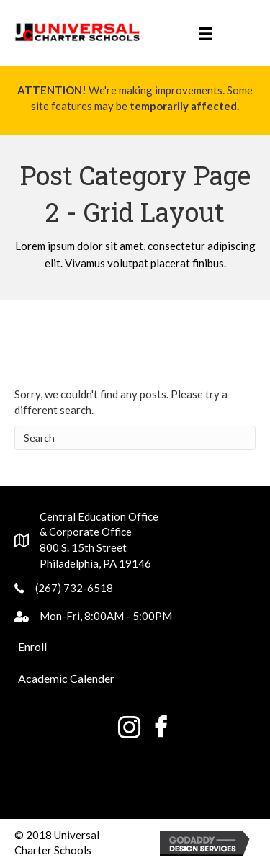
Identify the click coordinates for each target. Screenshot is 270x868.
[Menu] (205, 33)
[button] (32, 647)
